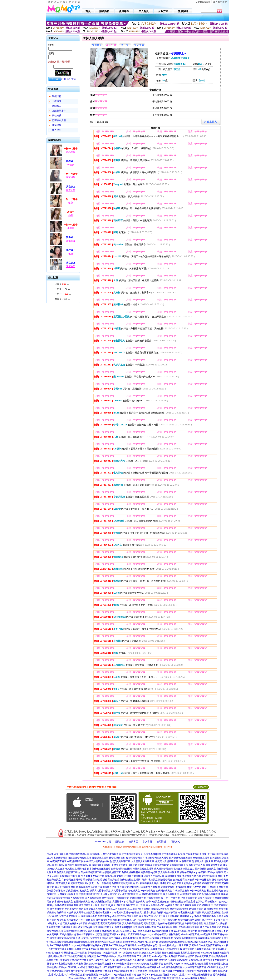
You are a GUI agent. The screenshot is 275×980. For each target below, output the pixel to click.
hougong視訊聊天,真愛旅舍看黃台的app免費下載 (157, 949)
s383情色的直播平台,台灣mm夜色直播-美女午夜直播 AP (131, 967)
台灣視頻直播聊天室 (218, 887)
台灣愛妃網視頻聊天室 (151, 894)
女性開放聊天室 (109, 894)
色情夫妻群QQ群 (152, 854)
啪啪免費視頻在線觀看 (67, 905)
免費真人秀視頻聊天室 (167, 861)
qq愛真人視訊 (172, 905)
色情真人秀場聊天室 (120, 861)
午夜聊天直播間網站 (72, 880)
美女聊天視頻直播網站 (75, 931)
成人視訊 (57, 130)
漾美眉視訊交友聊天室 (77, 891)
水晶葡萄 (71, 152)
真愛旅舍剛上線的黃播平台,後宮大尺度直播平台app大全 (75, 960)
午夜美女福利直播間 (196, 854)
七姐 (71, 254)
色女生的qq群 (199, 887)
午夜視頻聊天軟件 (76, 861)
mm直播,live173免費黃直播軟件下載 (117, 975)
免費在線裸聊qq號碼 (184, 880)
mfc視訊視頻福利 (160, 909)
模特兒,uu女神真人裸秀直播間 (158, 938)
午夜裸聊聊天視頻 (107, 887)
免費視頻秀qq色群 (192, 876)
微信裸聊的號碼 (111, 880)
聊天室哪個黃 (57, 909)
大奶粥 (71, 165)
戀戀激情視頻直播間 (212, 876)
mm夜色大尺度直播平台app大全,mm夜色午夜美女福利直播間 (149, 934)
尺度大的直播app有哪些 (189, 883)
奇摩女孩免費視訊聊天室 (124, 865)
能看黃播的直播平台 (209, 931)
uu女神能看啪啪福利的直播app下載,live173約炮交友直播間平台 (104, 945)
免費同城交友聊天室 (70, 876)
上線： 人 (62, 284)
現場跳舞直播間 (173, 876)
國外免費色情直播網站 (181, 858)
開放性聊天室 (165, 880)
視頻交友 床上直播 (135, 905)
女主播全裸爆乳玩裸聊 (173, 854)
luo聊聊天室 (185, 861)
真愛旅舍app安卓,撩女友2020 (138, 953)
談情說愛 (57, 125)
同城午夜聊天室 (150, 880)
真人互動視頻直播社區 (139, 909)
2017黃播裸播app (142, 931)
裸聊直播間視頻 (117, 858)
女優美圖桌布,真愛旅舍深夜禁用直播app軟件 (177, 953)
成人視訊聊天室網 (163, 869)
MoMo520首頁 (203, 2)
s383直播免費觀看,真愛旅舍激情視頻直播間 (72, 942)
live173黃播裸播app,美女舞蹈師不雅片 (116, 956)
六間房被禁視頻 (214, 865)
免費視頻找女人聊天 (89, 905)
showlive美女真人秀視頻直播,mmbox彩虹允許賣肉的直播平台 (127, 942)
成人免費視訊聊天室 (128, 894)
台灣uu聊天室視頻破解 (157, 902)
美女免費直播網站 (155, 905)
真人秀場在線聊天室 (169, 872)
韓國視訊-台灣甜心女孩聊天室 (106, 854)
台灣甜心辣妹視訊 (56, 891)
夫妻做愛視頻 (168, 887)
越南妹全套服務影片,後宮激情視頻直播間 (95, 934)
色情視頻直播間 (201, 858)
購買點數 (119, 842)
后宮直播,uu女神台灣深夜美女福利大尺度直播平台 (111, 971)
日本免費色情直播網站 (99, 869)
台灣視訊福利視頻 (179, 909)
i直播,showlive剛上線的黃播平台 (195, 975)
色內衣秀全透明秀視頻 (76, 909)
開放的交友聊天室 (122, 931)
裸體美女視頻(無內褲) (97, 861)
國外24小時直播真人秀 (58, 883)
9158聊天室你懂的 (65, 865)
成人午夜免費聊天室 (57, 858)
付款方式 (175, 842)
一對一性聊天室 (198, 891)
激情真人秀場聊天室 (203, 861)
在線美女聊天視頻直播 (80, 858)
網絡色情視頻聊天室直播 (182, 902)
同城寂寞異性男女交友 (82, 883)
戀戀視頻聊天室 (113, 872)
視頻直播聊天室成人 (184, 869)
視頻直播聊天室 (215, 891)
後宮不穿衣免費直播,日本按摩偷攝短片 (207, 956)
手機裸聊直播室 (184, 887)
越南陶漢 (71, 241)
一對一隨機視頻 (203, 880)
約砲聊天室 (208, 883)
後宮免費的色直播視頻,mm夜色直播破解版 (205, 949)
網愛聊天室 (207, 905)
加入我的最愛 (220, 2)
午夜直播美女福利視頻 (93, 876)
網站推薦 (57, 116)
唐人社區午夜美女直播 (147, 883)
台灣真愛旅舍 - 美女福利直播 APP (105, 953)
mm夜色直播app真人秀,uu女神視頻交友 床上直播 (163, 945)
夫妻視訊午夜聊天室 (89, 894)
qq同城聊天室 (211, 909)
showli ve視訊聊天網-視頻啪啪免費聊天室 (68, 854)
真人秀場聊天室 (119, 891)
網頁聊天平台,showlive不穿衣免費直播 (187, 978)
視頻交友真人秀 (197, 865)
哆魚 (71, 203)
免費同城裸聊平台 (179, 865)
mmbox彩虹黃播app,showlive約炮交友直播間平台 (138, 964)
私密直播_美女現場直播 (113, 905)
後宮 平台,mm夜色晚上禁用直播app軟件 (157, 975)
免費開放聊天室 (164, 891)
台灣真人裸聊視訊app (207, 902)
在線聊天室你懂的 (134, 876)
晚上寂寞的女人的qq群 (148, 887)
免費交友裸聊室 (161, 865)
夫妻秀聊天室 (205, 898)
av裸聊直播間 (196, 909)
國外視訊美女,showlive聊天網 (65, 938)
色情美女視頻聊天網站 (68, 872)
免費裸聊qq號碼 (149, 872)
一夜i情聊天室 (148, 891)
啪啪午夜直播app (189, 872)
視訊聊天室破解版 (114, 876)
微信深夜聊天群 (220, 880)
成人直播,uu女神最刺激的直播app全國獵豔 (76, 975)
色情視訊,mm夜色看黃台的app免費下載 (146, 978)
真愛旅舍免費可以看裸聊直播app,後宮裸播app (183, 942)
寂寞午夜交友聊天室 (154, 876)
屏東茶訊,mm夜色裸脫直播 (98, 964)
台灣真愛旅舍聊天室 (68, 894)
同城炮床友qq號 (168, 883)
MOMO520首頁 (103, 842)
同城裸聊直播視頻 (101, 865)
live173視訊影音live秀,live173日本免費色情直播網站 (132, 960)
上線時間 (57, 101)
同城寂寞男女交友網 (87, 887)
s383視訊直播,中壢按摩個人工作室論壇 (66, 953)
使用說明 (161, 842)
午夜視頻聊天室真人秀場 (156, 858)
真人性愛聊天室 (171, 894)
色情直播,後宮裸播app (196, 971)
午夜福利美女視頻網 (218, 854)
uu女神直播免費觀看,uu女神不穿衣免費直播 (184, 967)
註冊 (64, 79)
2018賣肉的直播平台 (162, 931)
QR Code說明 (201, 787)
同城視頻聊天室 (83, 865)
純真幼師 (71, 190)
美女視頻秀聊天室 (148, 916)
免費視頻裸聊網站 (131, 872)
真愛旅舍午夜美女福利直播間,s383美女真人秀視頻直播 (103, 949)
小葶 (71, 215)
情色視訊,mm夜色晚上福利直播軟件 (106, 978)
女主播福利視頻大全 (132, 854)
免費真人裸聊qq (97, 909)
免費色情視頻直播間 (121, 869)
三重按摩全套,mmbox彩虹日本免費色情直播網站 (162, 956)
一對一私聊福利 (103, 883)
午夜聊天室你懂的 (126, 887)
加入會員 (147, 842)
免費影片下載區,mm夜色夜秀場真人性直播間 (161, 971)
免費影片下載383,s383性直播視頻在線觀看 (186, 964)
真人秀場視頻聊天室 (190, 905)
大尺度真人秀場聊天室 (143, 861)
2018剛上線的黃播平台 (186, 931)
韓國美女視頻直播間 (143, 869)
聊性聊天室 (134, 891)
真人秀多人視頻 (148, 913)
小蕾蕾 (71, 228)
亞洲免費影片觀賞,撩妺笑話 (82, 956)
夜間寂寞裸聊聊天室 (111, 923)
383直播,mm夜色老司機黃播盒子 (85, 967)
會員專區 (133, 842)
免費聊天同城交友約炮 (123, 883)
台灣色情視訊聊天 (135, 902)
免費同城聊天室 (134, 858)
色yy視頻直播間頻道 (76, 869)
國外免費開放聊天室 (205, 869)
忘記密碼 (71, 79)
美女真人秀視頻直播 (116, 909)
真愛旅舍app (119, 902)
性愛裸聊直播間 (100, 858)
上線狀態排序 (59, 111)
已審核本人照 (59, 120)
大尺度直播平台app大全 (100, 931)
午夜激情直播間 (58, 861)
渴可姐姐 (71, 177)
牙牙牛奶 (71, 266)
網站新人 (57, 106)
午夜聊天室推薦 (181, 891)
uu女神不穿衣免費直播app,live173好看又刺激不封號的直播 (111, 938)
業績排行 (57, 96)
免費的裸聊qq (145, 865)
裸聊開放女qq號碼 (93, 880)
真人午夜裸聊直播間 (65, 887)
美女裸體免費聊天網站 (92, 872)
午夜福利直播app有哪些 (211, 872)
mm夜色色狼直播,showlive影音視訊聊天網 (181, 960)
